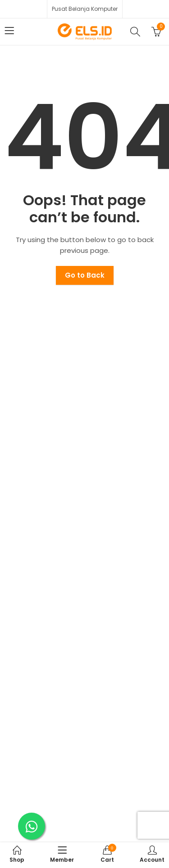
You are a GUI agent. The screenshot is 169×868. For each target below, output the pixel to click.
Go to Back (85, 275)
